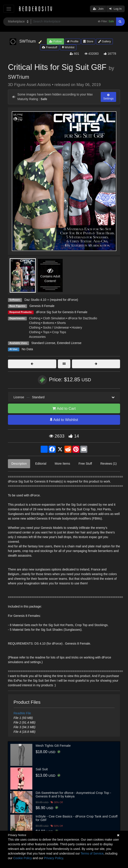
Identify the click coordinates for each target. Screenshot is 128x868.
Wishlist (68, 47)
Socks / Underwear (56, 327)
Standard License (43, 343)
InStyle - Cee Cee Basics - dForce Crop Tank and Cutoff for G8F (77, 818)
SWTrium (19, 77)
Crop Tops (59, 332)
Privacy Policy (53, 858)
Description (19, 464)
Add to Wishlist (64, 420)
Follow (55, 41)
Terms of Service (92, 853)
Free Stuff (85, 464)
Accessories (37, 337)
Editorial (41, 464)
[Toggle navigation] (9, 9)
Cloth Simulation (54, 318)
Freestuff (50, 47)
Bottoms (48, 323)
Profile (73, 41)
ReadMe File (22, 713)
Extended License (69, 343)
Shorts (61, 323)
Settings (108, 97)
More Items (62, 464)
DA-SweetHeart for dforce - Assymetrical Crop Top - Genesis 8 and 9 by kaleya (73, 795)
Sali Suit (42, 769)
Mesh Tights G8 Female (53, 745)
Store (88, 41)
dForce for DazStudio (82, 318)
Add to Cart (64, 409)
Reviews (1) (108, 464)
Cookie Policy (23, 858)
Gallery (104, 41)
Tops (46, 332)
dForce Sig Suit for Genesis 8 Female (62, 312)
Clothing (35, 318)
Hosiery (77, 327)
